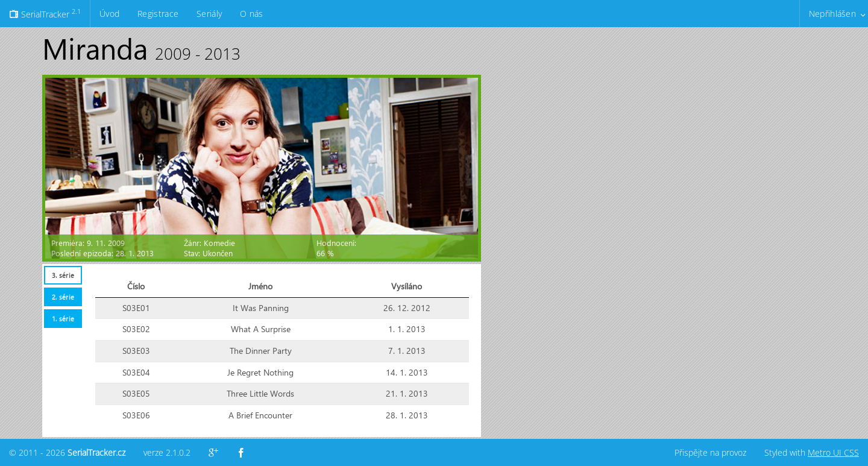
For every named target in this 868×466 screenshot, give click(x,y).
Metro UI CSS (833, 452)
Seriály (209, 14)
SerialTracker (45, 13)
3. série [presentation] (63, 275)
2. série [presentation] (63, 297)
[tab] (63, 275)
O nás (251, 14)
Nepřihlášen (832, 14)
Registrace (158, 14)
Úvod (109, 14)
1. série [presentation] (63, 319)
